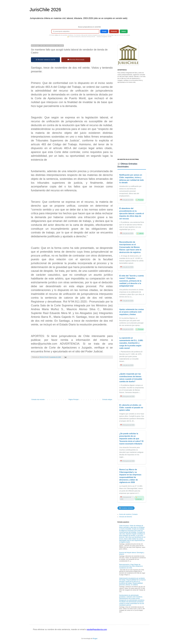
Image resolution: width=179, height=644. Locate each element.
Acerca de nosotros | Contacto (128, 514)
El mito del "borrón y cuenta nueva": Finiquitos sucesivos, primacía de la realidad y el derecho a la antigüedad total (132, 281)
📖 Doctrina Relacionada (76, 60)
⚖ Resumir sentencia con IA (45, 60)
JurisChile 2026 (45, 10)
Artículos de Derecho (126, 517)
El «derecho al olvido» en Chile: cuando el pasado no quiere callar (131, 408)
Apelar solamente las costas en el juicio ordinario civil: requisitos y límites (132, 312)
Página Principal (73, 400)
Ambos (124, 31)
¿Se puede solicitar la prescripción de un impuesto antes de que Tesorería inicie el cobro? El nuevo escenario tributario (131, 439)
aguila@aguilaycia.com (97, 629)
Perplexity (114, 31)
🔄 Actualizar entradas (126, 508)
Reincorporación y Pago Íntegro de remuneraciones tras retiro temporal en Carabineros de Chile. (131, 566)
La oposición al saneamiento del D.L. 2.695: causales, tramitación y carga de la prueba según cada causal (131, 343)
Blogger (95, 639)
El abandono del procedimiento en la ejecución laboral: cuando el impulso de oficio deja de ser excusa (132, 214)
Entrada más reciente (38, 400)
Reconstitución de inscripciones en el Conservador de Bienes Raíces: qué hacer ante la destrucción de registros (130, 247)
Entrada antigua (107, 400)
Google (104, 31)
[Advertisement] (72, 380)
